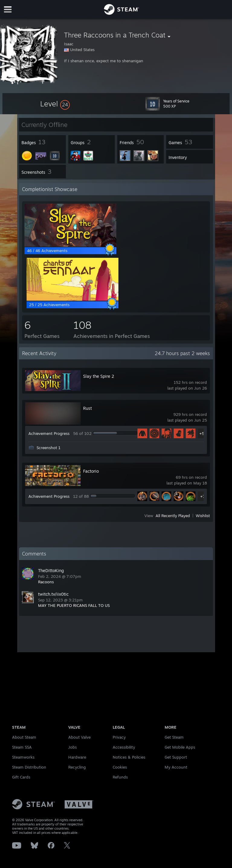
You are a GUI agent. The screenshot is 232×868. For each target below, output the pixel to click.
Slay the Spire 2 (99, 376)
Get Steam (174, 737)
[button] (55, 104)
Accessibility (124, 747)
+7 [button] (203, 496)
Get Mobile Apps (180, 747)
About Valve (79, 737)
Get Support (176, 757)
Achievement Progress (49, 433)
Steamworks (23, 757)
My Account (176, 767)
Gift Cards (21, 777)
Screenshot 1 (48, 448)
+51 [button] (203, 433)
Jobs (72, 747)
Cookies (120, 767)
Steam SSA (22, 747)
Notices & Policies (129, 757)
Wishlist (203, 516)
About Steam (24, 737)
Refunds (120, 777)
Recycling (77, 767)
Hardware (77, 757)
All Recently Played (173, 516)
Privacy (119, 737)
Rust (87, 408)
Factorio (91, 471)
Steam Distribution (29, 767)
